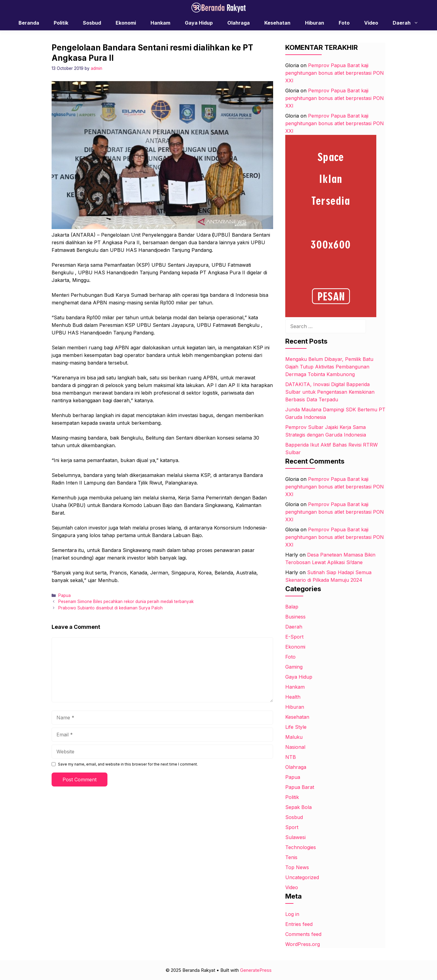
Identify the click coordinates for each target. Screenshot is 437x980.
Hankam (160, 23)
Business (295, 617)
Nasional (295, 747)
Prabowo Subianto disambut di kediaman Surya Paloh (110, 608)
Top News (297, 867)
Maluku (294, 737)
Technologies (301, 847)
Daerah (409, 23)
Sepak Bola (298, 807)
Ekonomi (126, 23)
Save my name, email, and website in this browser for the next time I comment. (128, 764)
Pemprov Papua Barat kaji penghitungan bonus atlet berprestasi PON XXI (335, 73)
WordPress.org (303, 944)
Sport (292, 827)
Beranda (29, 23)
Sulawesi (295, 837)
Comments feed (303, 934)
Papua (64, 595)
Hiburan (315, 23)
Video (371, 23)
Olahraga (239, 23)
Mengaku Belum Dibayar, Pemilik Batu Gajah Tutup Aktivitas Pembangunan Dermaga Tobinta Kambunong (329, 367)
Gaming (294, 667)
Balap (292, 607)
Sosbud (92, 23)
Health (293, 697)
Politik (61, 23)
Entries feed (299, 924)
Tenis (291, 857)
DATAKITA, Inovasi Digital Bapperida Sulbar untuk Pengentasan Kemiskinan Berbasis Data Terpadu (330, 392)
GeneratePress (256, 970)
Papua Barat (300, 787)
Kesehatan (277, 23)
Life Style (296, 727)
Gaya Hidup (199, 23)
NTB (291, 757)
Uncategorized (302, 877)
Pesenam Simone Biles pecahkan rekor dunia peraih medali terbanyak (126, 601)
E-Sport (294, 637)
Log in (292, 914)
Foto (344, 23)
